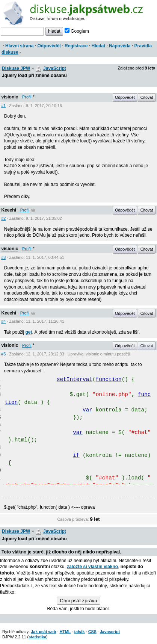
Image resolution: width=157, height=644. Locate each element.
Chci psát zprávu (78, 601)
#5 (3, 354)
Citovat (147, 97)
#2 (3, 218)
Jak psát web (43, 632)
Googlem (77, 31)
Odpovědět (49, 46)
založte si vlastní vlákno (92, 567)
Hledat (98, 46)
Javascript (110, 632)
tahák (79, 632)
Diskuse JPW (16, 68)
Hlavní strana (19, 46)
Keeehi (9, 210)
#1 (3, 106)
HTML (65, 632)
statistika (37, 637)
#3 (3, 257)
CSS (92, 632)
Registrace (76, 46)
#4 (3, 321)
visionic (10, 97)
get (29, 332)
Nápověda (120, 46)
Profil (27, 97)
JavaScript (55, 68)
